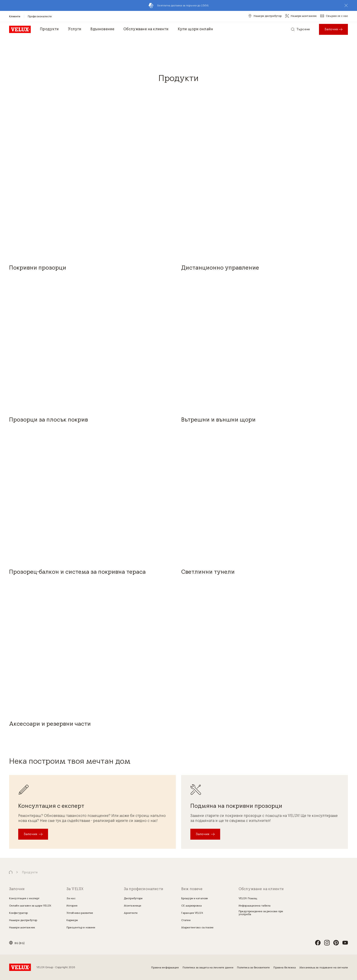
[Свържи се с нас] (334, 16)
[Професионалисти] (40, 16)
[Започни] (33, 834)
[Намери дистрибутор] (265, 16)
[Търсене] (300, 29)
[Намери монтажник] (301, 16)
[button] (346, 5)
